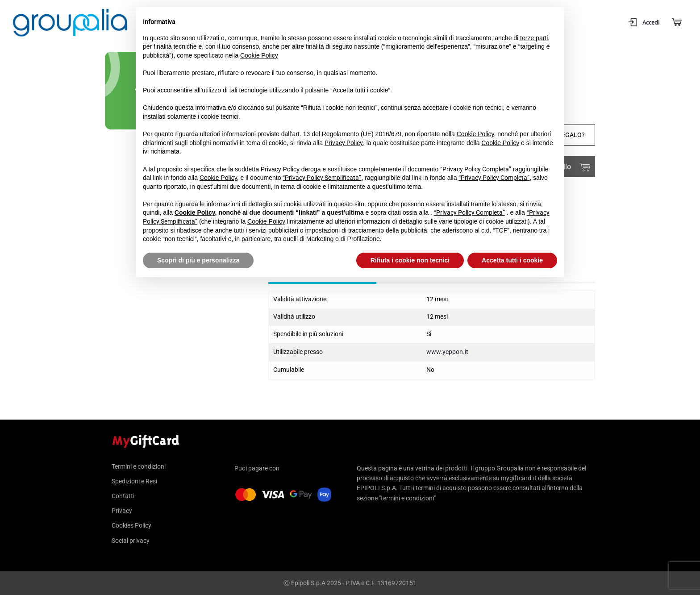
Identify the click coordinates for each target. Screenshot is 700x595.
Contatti (123, 496)
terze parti (534, 38)
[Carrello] (676, 23)
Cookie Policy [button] (259, 55)
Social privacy (131, 541)
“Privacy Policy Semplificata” (322, 178)
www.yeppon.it (447, 352)
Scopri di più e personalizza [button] (198, 260)
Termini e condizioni (139, 467)
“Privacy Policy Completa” (476, 169)
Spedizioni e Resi (134, 481)
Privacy (122, 511)
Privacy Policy (344, 143)
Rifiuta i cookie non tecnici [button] (410, 260)
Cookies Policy (131, 525)
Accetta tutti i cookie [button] (512, 260)
